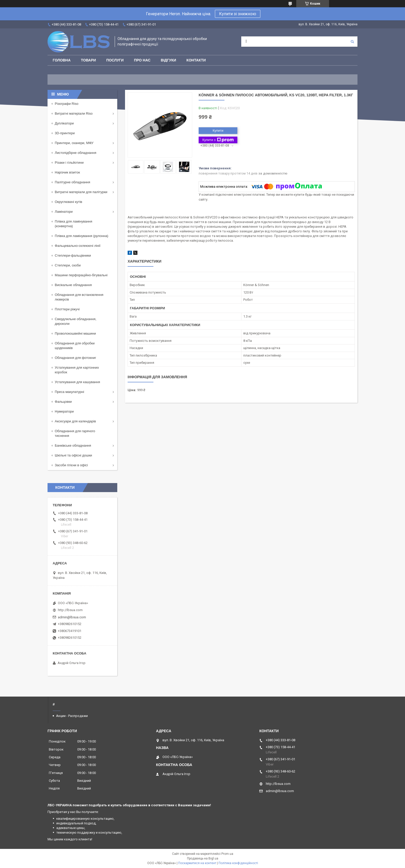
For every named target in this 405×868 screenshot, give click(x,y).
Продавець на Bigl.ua (203, 858)
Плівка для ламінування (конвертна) (73, 224)
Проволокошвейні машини (75, 333)
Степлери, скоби (68, 265)
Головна (62, 60)
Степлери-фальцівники (73, 255)
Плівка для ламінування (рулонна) (81, 236)
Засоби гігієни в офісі (71, 465)
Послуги (115, 60)
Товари (88, 60)
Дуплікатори (64, 123)
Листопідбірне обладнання (76, 153)
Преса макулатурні (69, 392)
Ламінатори (64, 212)
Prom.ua (227, 854)
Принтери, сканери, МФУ (74, 143)
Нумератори (64, 411)
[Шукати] (352, 42)
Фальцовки (63, 402)
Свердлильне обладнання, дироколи (76, 321)
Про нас (142, 60)
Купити (218, 131)
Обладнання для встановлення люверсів (79, 297)
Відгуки (169, 60)
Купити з (218, 140)
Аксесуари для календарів (75, 421)
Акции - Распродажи (72, 716)
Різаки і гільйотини (69, 163)
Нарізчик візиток (67, 172)
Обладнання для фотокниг (75, 358)
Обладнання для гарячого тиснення (75, 433)
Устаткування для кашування (77, 382)
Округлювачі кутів (68, 202)
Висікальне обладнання (73, 285)
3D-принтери (65, 133)
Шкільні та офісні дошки (73, 455)
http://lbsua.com (70, 610)
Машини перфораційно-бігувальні (81, 275)
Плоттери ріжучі (67, 309)
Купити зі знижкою (238, 14)
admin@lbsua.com (72, 617)
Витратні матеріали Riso (74, 113)
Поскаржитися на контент (197, 863)
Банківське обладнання (73, 445)
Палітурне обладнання (72, 182)
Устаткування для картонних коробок (77, 370)
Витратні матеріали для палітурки (81, 192)
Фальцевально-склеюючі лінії (78, 246)
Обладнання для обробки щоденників (75, 346)
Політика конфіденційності (238, 863)
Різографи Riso (67, 104)
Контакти (196, 60)
